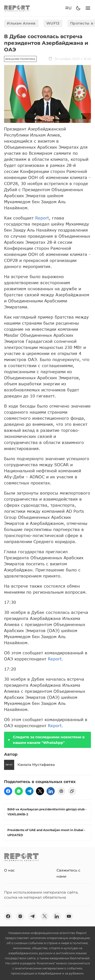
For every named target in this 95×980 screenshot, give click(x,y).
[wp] (19, 791)
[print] (61, 791)
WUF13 (53, 23)
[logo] (17, 8)
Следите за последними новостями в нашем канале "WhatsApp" (46, 740)
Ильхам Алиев (21, 23)
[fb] (8, 791)
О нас (9, 870)
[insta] (20, 916)
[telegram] (29, 791)
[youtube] (69, 916)
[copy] (72, 791)
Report (42, 218)
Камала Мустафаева (29, 765)
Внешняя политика (20, 59)
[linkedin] (51, 791)
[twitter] (40, 791)
